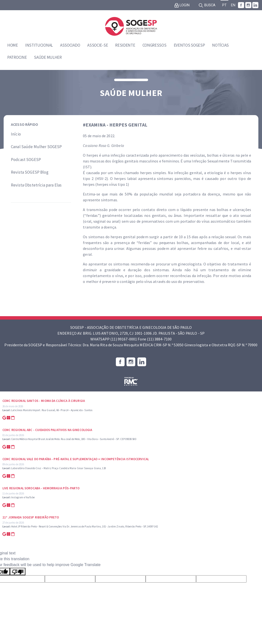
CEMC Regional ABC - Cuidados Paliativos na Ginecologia (47, 430)
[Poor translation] (18, 572)
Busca (207, 5)
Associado (70, 45)
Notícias (220, 45)
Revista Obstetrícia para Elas (36, 185)
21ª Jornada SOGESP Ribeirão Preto (31, 517)
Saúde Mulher (48, 57)
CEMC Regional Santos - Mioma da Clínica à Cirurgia (44, 401)
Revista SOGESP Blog (30, 172)
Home (13, 45)
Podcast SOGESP (26, 160)
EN (233, 5)
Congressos (155, 45)
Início (16, 134)
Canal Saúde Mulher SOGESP (36, 147)
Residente (125, 45)
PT (224, 5)
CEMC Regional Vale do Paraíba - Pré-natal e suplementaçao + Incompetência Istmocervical (76, 459)
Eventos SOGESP (189, 45)
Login (182, 5)
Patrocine (17, 57)
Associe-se (98, 45)
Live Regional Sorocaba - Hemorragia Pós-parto (41, 488)
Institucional (39, 45)
